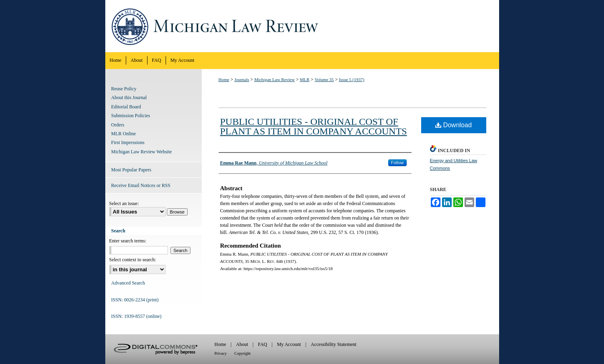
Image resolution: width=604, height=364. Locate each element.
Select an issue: (124, 203)
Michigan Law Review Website (142, 152)
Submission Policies (131, 116)
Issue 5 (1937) (351, 79)
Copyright (243, 353)
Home (224, 79)
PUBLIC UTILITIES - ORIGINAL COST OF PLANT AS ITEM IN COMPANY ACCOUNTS (314, 126)
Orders (118, 125)
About (242, 344)
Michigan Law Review (302, 26)
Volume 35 (324, 79)
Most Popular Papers (131, 170)
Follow (397, 163)
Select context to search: (133, 260)
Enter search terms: (128, 241)
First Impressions (128, 142)
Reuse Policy (124, 89)
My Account (289, 344)
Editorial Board (126, 107)
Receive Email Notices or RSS (141, 185)
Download (454, 125)
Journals (242, 79)
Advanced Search (128, 283)
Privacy (221, 353)
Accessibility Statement (334, 344)
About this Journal (129, 98)
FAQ (263, 344)
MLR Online (124, 134)
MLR (305, 79)
